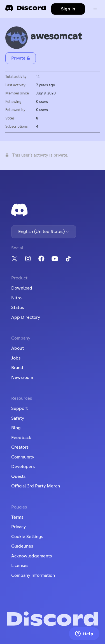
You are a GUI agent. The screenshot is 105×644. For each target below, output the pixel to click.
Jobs (16, 358)
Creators (20, 447)
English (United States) (44, 232)
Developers (23, 467)
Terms (17, 517)
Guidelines (22, 546)
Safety (18, 418)
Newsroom (22, 378)
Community (23, 457)
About (17, 348)
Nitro (16, 298)
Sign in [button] (68, 9)
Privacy (18, 527)
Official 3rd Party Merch (36, 486)
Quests (18, 476)
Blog (16, 428)
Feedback (21, 438)
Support (19, 408)
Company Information (33, 575)
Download (22, 288)
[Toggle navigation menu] (95, 9)
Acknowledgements (32, 556)
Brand (17, 368)
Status (17, 308)
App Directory (26, 317)
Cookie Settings (27, 537)
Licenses (20, 566)
